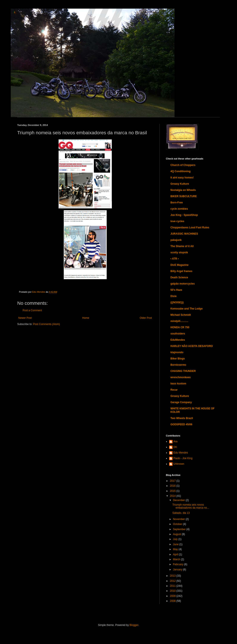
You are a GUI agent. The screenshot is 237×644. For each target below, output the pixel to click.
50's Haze (176, 290)
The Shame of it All (182, 246)
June (176, 544)
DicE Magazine (179, 265)
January (178, 570)
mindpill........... (179, 321)
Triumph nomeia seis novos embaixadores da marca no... (191, 506)
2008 (173, 601)
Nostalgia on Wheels (183, 190)
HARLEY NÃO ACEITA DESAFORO (192, 346)
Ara (175, 441)
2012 (173, 581)
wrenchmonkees (181, 377)
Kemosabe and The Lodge (186, 309)
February (179, 564)
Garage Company (181, 402)
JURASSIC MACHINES (184, 234)
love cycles (177, 221)
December (179, 500)
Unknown (179, 464)
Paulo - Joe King (183, 458)
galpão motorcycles (183, 284)
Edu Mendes (181, 453)
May (176, 549)
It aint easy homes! (182, 178)
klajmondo (177, 352)
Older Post (146, 318)
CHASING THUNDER (183, 371)
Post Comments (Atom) (46, 324)
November (179, 519)
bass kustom (178, 384)
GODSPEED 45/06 (181, 424)
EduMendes (178, 340)
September (180, 529)
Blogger (134, 625)
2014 (173, 496)
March (177, 559)
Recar (174, 390)
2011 (173, 586)
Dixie (174, 296)
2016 (173, 486)
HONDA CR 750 (180, 327)
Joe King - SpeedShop (184, 215)
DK (175, 447)
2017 (173, 481)
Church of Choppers (183, 165)
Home (86, 318)
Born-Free (177, 203)
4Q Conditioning (180, 171)
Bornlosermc (178, 365)
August (177, 534)
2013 (173, 576)
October (178, 524)
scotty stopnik (179, 252)
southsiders (178, 334)
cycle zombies (179, 209)
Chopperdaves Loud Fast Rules (190, 228)
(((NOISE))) (177, 302)
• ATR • (175, 259)
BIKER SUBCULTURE (184, 196)
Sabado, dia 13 (181, 513)
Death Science (179, 277)
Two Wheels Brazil (182, 418)
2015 (173, 491)
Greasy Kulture (180, 184)
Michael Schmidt (181, 315)
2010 (173, 591)
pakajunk (176, 240)
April (176, 554)
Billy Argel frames (181, 271)
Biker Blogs (178, 359)
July (176, 539)
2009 (173, 596)
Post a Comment (32, 310)
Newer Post (25, 318)
